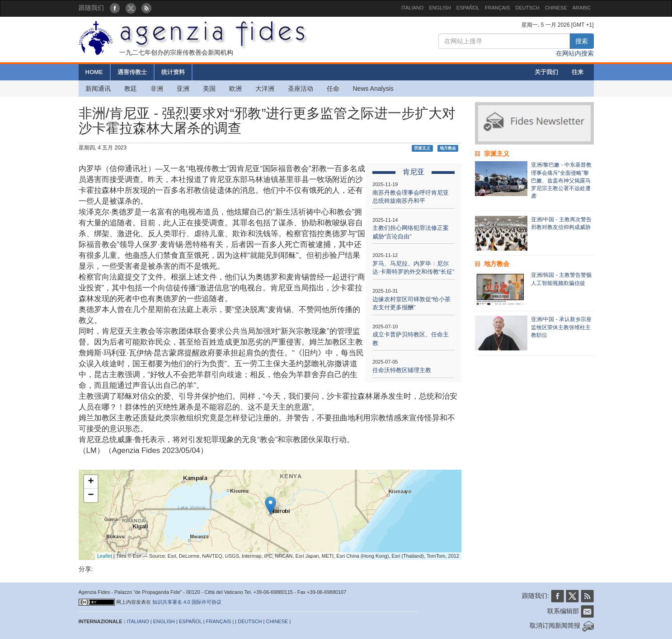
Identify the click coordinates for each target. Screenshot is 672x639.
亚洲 (183, 89)
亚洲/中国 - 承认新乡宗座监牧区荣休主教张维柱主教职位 (561, 327)
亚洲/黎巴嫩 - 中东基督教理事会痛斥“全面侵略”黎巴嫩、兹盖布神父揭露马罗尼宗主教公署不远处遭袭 (561, 180)
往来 (578, 72)
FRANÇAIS (498, 8)
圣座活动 (301, 89)
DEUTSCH (527, 8)
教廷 (131, 89)
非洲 (157, 89)
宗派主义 (422, 148)
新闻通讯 (98, 89)
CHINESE (556, 8)
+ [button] (91, 482)
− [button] (91, 495)
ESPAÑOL (468, 8)
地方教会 (448, 148)
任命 (333, 89)
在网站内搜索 (575, 53)
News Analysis (373, 89)
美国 (209, 89)
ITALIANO (412, 8)
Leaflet (105, 556)
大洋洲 (265, 89)
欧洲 (235, 89)
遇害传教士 (132, 72)
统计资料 (173, 72)
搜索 (582, 41)
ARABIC (582, 8)
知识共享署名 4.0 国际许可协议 (187, 602)
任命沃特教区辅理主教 (402, 370)
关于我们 (546, 72)
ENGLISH (440, 8)
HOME (94, 72)
